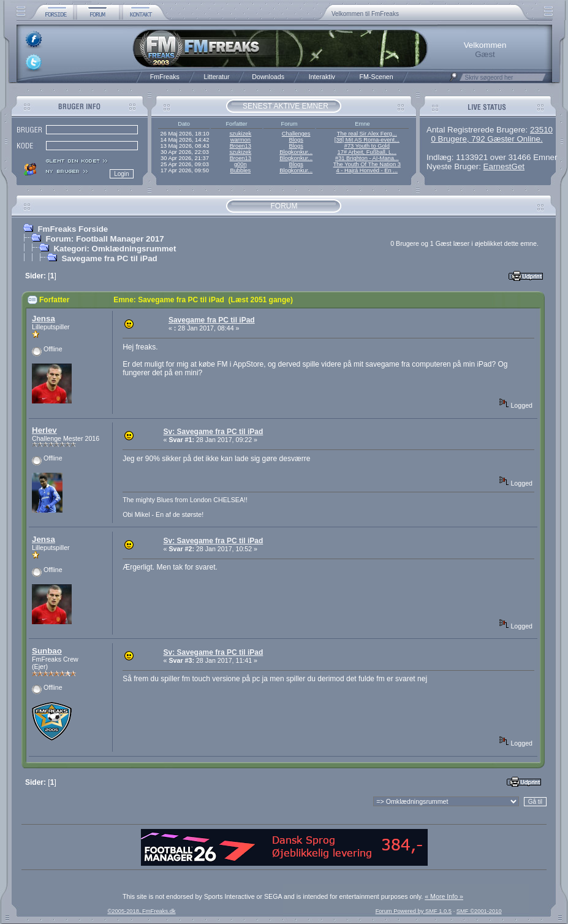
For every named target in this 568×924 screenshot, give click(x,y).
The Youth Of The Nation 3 (367, 164)
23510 (541, 130)
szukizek (240, 134)
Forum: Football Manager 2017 (104, 239)
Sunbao (47, 651)
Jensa (44, 319)
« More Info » (444, 896)
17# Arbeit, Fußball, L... (367, 152)
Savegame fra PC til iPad (109, 258)
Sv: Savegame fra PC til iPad (214, 432)
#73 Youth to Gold (367, 146)
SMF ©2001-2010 (479, 911)
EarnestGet (504, 166)
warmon (240, 140)
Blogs (296, 140)
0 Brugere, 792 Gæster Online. (487, 139)
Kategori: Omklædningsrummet (115, 249)
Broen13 (240, 146)
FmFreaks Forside (73, 229)
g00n (240, 164)
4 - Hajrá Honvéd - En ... (367, 170)
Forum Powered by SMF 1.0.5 (414, 911)
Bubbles (240, 170)
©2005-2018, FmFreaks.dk (141, 911)
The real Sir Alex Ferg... (367, 134)
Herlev (44, 430)
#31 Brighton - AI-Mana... (367, 158)
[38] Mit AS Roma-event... (367, 140)
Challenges (296, 134)
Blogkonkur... (296, 152)
